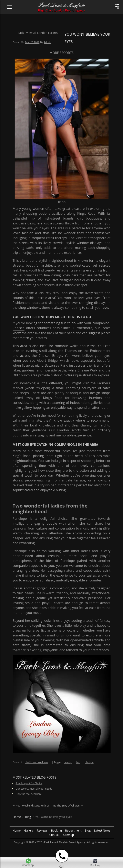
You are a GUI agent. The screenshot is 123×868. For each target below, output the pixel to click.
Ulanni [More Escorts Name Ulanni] (61, 202)
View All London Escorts (42, 33)
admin (47, 42)
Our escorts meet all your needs (34, 789)
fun (78, 762)
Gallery (29, 830)
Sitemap (68, 835)
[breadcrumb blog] (28, 817)
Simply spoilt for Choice (29, 783)
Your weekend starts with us (33, 806)
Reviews (42, 830)
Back (21, 33)
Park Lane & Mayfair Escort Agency (64, 842)
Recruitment (73, 830)
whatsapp (28, 865)
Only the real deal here (29, 794)
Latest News (102, 830)
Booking (56, 830)
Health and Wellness (37, 762)
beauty (68, 762)
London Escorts (69, 430)
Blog (88, 830)
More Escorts (61, 53)
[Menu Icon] (7, 5)
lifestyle (89, 762)
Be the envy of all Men (66, 806)
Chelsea (19, 328)
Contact (54, 835)
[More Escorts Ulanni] (62, 128)
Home (17, 830)
